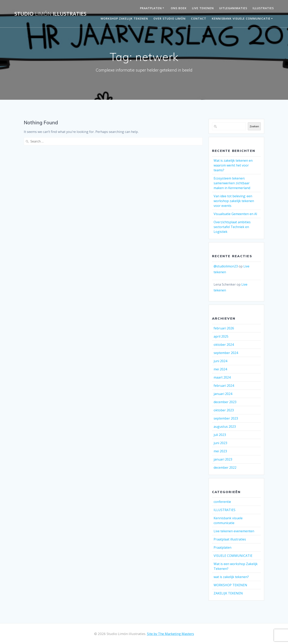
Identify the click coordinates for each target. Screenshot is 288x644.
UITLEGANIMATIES (233, 8)
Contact (199, 18)
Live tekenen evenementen (234, 531)
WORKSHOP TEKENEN (230, 585)
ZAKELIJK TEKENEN (228, 593)
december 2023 (225, 402)
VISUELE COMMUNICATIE (233, 556)
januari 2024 (223, 394)
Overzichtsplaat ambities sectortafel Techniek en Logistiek (232, 227)
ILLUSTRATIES (224, 510)
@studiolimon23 (226, 266)
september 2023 (226, 418)
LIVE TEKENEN (203, 8)
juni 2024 (220, 361)
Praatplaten (222, 547)
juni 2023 (220, 443)
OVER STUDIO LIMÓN (169, 18)
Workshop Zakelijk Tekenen (124, 18)
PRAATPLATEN (151, 8)
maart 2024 (222, 377)
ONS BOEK (179, 8)
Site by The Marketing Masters (170, 634)
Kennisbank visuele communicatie (241, 18)
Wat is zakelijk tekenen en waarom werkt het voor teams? (233, 165)
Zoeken (254, 126)
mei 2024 (220, 369)
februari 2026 (224, 328)
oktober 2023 (224, 410)
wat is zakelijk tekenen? (231, 577)
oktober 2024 (224, 345)
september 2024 (226, 353)
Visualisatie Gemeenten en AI (235, 214)
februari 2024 (224, 386)
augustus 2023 (225, 427)
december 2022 (225, 468)
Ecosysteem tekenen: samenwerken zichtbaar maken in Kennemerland (232, 183)
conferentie (222, 502)
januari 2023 (223, 459)
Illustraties (263, 8)
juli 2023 (220, 435)
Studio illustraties (50, 14)
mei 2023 (220, 451)
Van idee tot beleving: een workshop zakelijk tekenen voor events (234, 201)
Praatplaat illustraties (230, 539)
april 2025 (221, 336)
